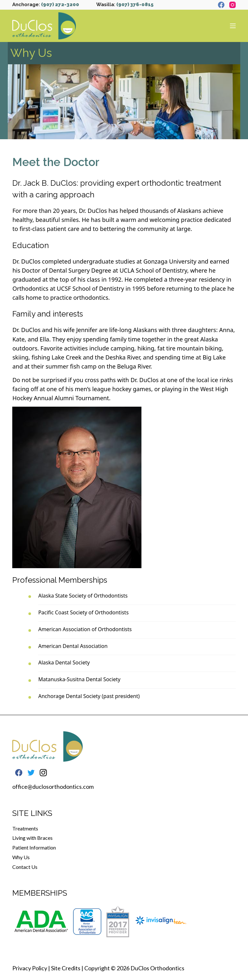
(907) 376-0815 (135, 5)
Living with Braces (32, 838)
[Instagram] (232, 5)
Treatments (25, 828)
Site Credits (66, 968)
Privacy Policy (30, 968)
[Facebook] (221, 5)
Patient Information (34, 847)
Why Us (21, 857)
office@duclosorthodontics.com (53, 787)
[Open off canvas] (233, 26)
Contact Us (25, 867)
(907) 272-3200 (60, 5)
